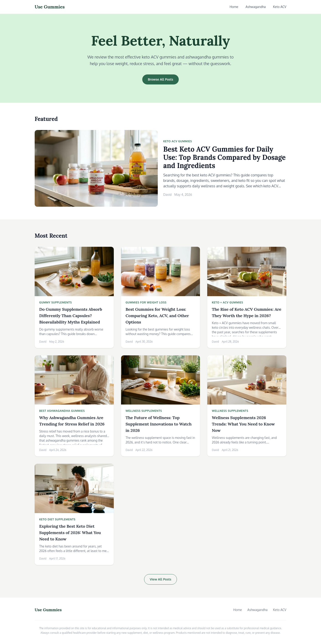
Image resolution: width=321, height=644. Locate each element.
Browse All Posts (160, 79)
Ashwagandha (256, 7)
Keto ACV (280, 7)
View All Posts (160, 579)
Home (234, 7)
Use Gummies (50, 7)
